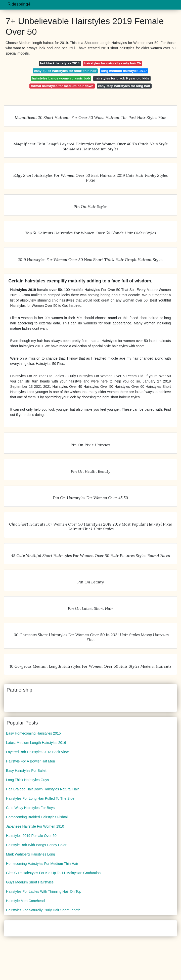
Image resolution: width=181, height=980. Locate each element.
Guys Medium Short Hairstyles (30, 882)
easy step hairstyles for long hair (124, 86)
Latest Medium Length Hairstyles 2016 (36, 743)
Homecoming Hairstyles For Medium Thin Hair (42, 864)
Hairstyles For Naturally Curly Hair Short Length (43, 910)
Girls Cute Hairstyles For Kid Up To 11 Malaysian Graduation (53, 873)
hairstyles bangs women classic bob (61, 78)
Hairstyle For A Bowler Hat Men (31, 761)
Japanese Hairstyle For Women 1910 (35, 826)
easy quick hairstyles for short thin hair (65, 71)
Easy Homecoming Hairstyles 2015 (33, 733)
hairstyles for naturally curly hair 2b (112, 63)
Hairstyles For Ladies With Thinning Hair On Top (44, 891)
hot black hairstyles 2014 (60, 63)
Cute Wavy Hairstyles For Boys (30, 808)
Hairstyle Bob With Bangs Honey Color (36, 845)
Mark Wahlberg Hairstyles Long (31, 854)
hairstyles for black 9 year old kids (122, 78)
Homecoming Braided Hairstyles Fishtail (37, 817)
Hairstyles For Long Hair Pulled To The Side (40, 798)
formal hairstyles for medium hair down (62, 86)
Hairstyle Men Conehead (25, 901)
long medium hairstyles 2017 (124, 71)
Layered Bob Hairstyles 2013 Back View (37, 752)
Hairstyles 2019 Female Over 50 (31, 836)
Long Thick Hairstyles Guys (27, 780)
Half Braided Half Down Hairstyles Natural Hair (42, 789)
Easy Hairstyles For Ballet (26, 771)
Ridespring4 (19, 4)
